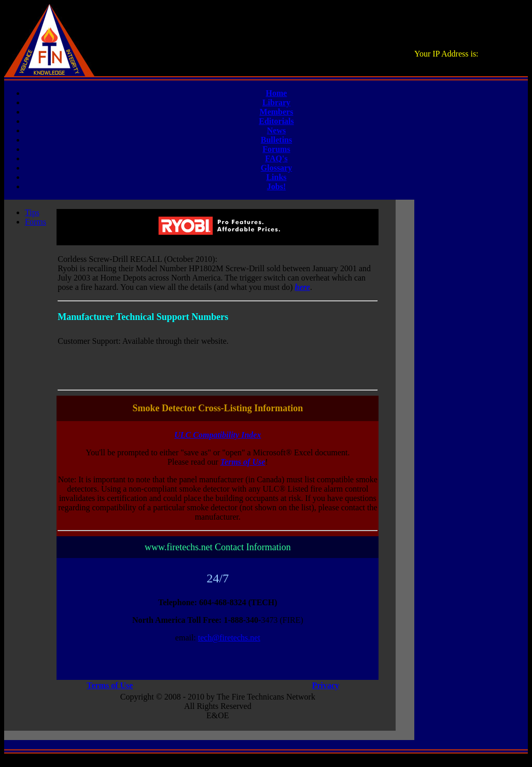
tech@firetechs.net (229, 638)
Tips (32, 212)
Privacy (326, 685)
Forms (36, 222)
